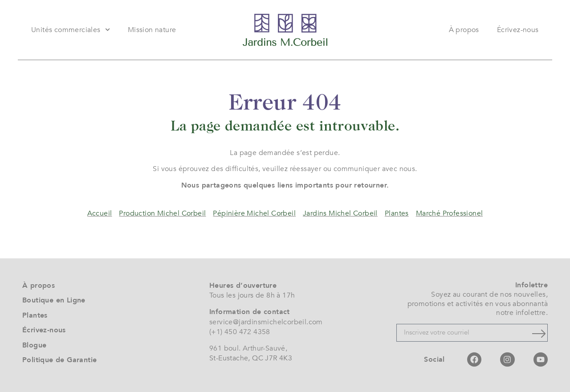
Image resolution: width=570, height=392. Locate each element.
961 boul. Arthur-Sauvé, (248, 348)
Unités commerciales (71, 30)
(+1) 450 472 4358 (240, 332)
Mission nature (152, 30)
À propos (464, 30)
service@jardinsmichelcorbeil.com (266, 322)
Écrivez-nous (518, 30)
